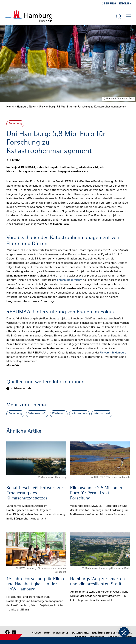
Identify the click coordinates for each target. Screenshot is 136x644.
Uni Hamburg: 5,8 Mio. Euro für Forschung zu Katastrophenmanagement (83, 107)
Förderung (59, 414)
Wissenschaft (37, 414)
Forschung (15, 124)
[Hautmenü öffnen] (129, 16)
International (102, 414)
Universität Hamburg (113, 353)
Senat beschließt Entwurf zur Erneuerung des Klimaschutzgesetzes (35, 493)
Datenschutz (80, 633)
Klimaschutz (79, 414)
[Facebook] (7, 632)
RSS (47, 633)
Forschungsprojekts (70, 280)
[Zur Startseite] (28, 16)
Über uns (109, 4)
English (125, 4)
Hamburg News (26, 107)
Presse (36, 633)
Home (10, 107)
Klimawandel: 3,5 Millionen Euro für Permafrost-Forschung (96, 493)
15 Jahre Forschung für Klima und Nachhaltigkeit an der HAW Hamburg (35, 584)
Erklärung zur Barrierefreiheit (112, 633)
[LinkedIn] (14, 632)
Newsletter (61, 633)
